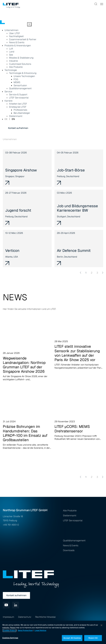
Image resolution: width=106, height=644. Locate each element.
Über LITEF (15, 33)
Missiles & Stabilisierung (21, 58)
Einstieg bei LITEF (18, 107)
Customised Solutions (20, 64)
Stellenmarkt (16, 116)
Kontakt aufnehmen (18, 128)
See (11, 55)
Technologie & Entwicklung (23, 73)
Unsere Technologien (24, 76)
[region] (53, 632)
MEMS (17, 82)
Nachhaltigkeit (16, 36)
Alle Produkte (16, 67)
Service (8, 92)
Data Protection (25, 630)
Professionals (20, 110)
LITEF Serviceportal (19, 98)
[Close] (101, 625)
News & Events (17, 42)
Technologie (11, 70)
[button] (96, 4)
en (13, 119)
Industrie (13, 61)
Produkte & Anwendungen (18, 46)
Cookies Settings (10, 638)
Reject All (93, 638)
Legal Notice (40, 630)
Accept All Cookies (72, 638)
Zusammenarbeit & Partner (23, 39)
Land (12, 52)
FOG (16, 79)
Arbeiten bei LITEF (18, 104)
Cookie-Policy (9, 630)
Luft (11, 49)
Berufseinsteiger (22, 113)
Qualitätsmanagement (20, 88)
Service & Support (18, 95)
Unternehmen (11, 30)
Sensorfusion (20, 85)
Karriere (8, 101)
